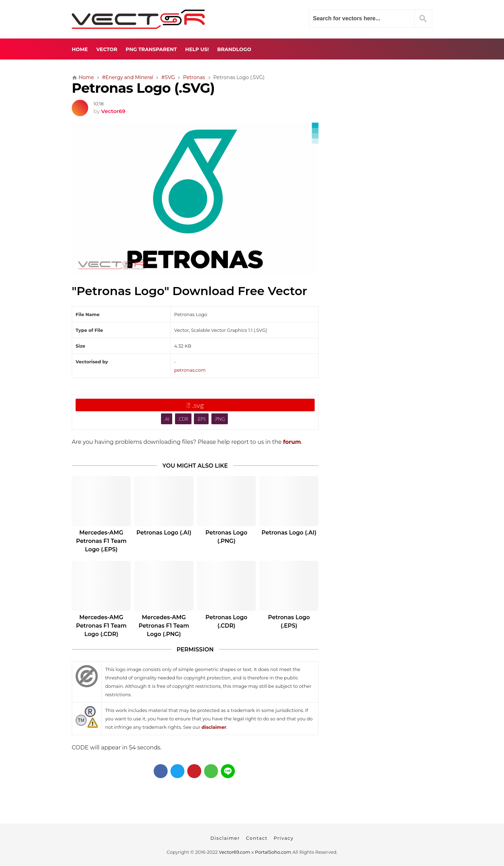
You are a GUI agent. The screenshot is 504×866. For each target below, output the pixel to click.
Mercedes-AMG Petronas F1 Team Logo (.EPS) (101, 541)
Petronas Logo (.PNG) (226, 537)
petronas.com (190, 370)
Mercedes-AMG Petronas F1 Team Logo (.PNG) (164, 626)
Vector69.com (234, 852)
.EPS (201, 419)
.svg (195, 405)
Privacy (284, 838)
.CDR (183, 419)
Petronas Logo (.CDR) (226, 621)
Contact (257, 838)
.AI (167, 419)
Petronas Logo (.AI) (164, 533)
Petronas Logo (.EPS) (289, 621)
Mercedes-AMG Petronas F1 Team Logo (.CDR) (101, 626)
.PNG (220, 419)
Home (80, 49)
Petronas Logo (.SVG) (143, 88)
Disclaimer (225, 838)
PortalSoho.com (273, 852)
